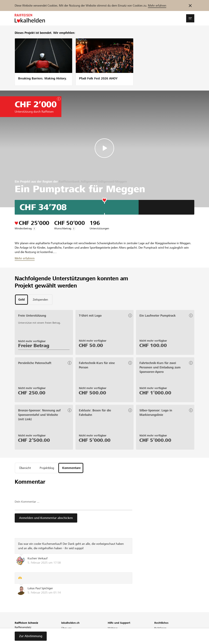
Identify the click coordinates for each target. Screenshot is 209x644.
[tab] (21, 300)
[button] (190, 18)
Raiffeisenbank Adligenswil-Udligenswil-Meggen (93, 182)
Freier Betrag (34, 346)
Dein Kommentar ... (27, 502)
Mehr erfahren (157, 5)
